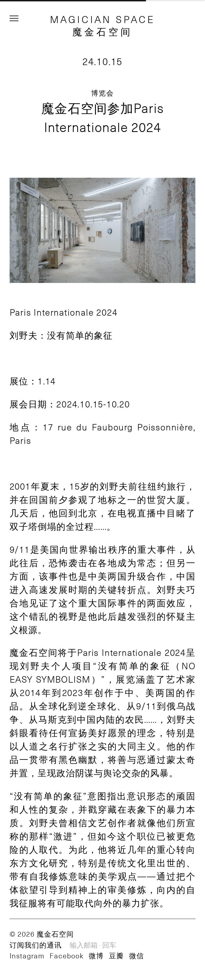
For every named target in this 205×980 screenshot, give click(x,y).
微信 (137, 955)
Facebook (66, 955)
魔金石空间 (102, 31)
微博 (96, 955)
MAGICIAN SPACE (103, 19)
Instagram (27, 955)
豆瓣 (116, 955)
